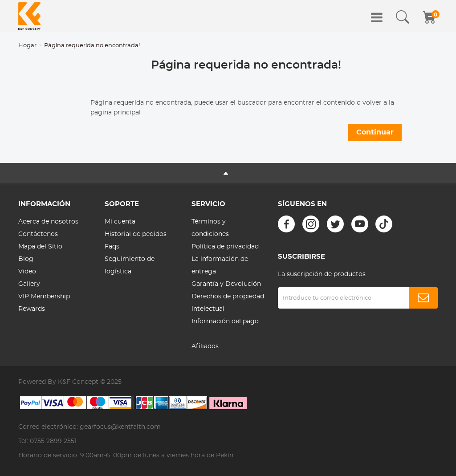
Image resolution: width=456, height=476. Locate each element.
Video (27, 272)
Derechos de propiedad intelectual (228, 303)
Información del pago (225, 321)
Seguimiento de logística (130, 265)
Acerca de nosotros (48, 222)
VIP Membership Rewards (44, 303)
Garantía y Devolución (226, 284)
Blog (26, 259)
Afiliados (205, 346)
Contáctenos (38, 234)
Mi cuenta (120, 222)
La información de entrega (220, 265)
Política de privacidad (225, 247)
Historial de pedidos (136, 234)
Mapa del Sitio (40, 247)
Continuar (375, 132)
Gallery (29, 284)
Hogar (27, 46)
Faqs (112, 247)
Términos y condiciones (210, 228)
